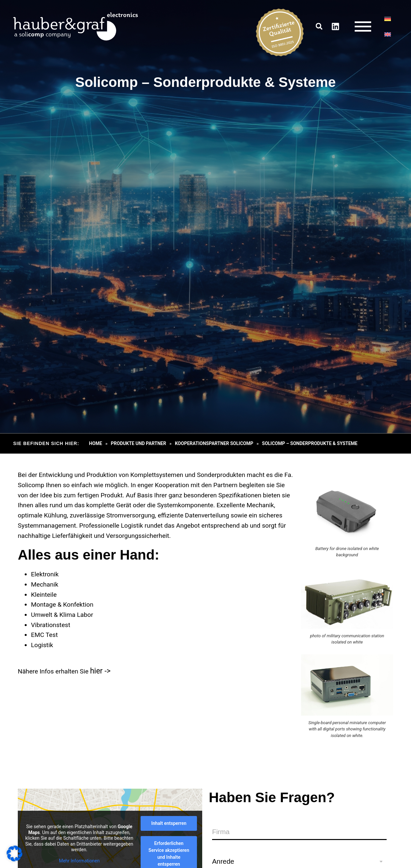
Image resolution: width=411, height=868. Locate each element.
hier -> (100, 671)
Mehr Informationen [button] (79, 861)
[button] (319, 28)
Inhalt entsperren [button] (169, 823)
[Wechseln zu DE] (387, 20)
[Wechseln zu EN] (387, 36)
